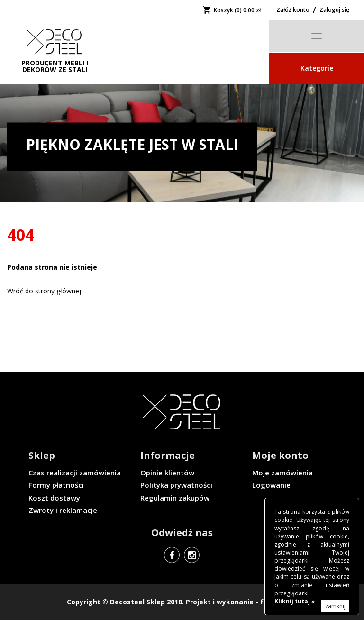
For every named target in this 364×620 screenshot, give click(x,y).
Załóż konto (293, 10)
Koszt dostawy (54, 498)
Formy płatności (56, 485)
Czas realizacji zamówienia (75, 473)
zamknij (335, 606)
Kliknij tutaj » (295, 601)
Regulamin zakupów (175, 498)
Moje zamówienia (282, 473)
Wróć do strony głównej (44, 291)
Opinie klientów (167, 473)
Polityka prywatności (176, 485)
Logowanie (271, 485)
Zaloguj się (334, 10)
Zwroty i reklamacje (63, 510)
